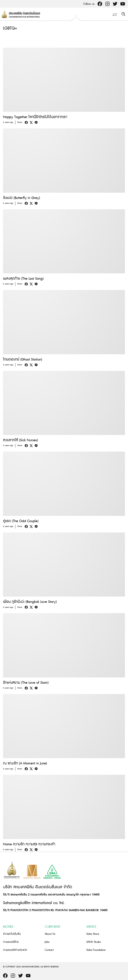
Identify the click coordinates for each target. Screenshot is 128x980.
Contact (49, 950)
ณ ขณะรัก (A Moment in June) (25, 763)
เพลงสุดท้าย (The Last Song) (23, 279)
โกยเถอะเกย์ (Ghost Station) (23, 360)
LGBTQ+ (10, 28)
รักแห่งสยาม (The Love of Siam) (26, 683)
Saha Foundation (96, 950)
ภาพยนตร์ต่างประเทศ (15, 950)
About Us (50, 934)
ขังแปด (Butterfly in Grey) (21, 198)
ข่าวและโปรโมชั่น (12, 934)
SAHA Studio (94, 942)
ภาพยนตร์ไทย (11, 942)
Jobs (47, 942)
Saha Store (93, 934)
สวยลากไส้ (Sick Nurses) (20, 440)
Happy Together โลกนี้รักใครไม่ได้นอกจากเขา (35, 117)
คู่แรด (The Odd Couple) (21, 521)
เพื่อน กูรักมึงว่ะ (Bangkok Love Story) (30, 602)
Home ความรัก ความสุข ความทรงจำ (29, 844)
